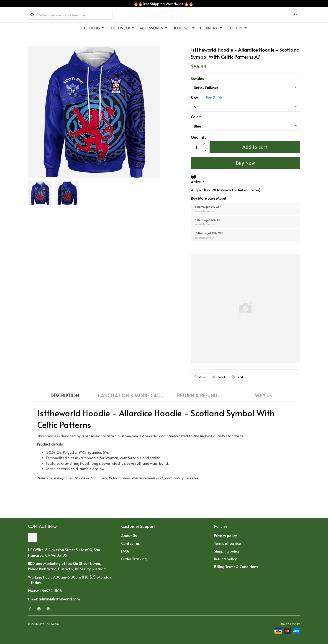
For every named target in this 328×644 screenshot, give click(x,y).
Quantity (199, 137)
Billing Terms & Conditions (236, 566)
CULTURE (237, 28)
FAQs (125, 551)
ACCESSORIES (153, 28)
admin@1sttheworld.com (59, 599)
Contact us (130, 543)
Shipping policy (227, 551)
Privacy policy (225, 535)
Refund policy (225, 559)
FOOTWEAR (122, 28)
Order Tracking (134, 559)
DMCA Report (291, 624)
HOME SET (184, 28)
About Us (129, 535)
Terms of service (227, 543)
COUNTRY (211, 28)
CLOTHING (93, 28)
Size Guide (214, 97)
